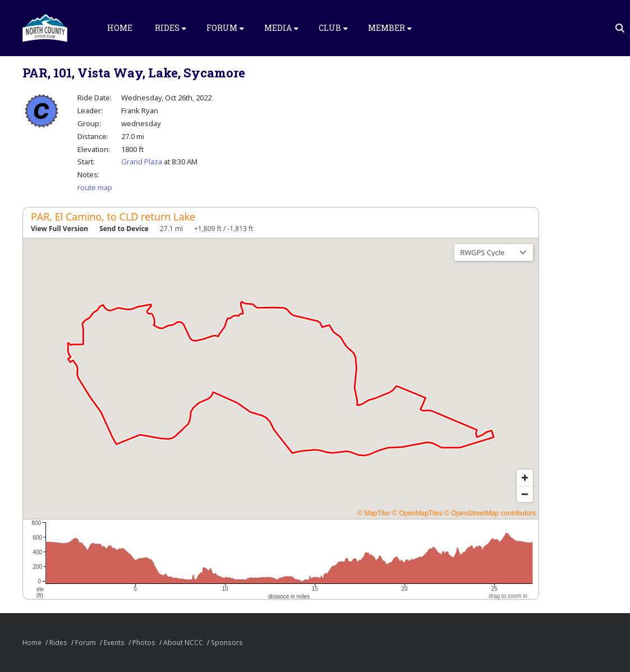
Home (120, 28)
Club (333, 28)
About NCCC (183, 643)
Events (114, 643)
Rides (171, 28)
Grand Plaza (142, 162)
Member (390, 28)
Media (281, 28)
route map (95, 187)
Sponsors (227, 643)
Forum (225, 28)
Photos (144, 643)
